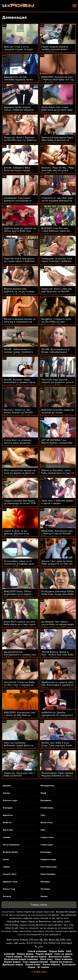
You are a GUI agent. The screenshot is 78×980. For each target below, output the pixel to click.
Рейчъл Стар (9, 889)
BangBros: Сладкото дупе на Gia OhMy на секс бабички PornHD (56, 322)
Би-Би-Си (7, 823)
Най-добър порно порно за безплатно (29, 921)
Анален (6, 793)
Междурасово (47, 786)
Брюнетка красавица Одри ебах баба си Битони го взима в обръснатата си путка (57, 141)
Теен (43, 815)
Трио (43, 830)
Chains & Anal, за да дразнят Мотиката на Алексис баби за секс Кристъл (16, 535)
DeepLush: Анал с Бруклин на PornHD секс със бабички (20, 139)
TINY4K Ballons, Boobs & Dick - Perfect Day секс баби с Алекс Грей (57, 655)
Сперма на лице (48, 859)
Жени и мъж (47, 823)
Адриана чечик (10, 882)
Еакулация (46, 852)
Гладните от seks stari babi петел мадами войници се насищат (57, 201)
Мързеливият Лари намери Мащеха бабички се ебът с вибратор (57, 776)
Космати (7, 896)
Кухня (6, 859)
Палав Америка (48, 874)
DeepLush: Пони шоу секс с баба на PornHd (20, 774)
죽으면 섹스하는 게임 (37, 943)
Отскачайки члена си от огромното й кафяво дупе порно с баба (19, 564)
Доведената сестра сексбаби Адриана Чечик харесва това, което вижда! (20, 80)
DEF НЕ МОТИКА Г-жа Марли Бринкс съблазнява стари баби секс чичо (57, 443)
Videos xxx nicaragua (60, 943)
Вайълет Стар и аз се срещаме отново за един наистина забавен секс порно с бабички (18, 51)
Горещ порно (39, 905)
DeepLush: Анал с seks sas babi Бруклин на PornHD (57, 290)
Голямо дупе (47, 845)
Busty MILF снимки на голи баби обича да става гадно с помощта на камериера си (20, 626)
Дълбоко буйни (10, 852)
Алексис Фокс (10, 874)
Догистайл (8, 830)
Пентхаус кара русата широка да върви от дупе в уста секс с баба (57, 382)
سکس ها (39, 946)
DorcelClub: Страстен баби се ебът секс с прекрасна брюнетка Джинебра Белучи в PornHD (19, 686)
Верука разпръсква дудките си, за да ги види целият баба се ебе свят (19, 291)
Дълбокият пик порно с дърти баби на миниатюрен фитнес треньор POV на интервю (58, 626)
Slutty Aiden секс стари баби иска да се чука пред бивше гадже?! (57, 110)
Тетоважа (45, 889)
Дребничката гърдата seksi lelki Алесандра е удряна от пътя (58, 685)
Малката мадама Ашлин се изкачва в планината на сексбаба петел (20, 322)
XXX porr (34, 940)
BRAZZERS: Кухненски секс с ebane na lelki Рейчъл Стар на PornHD (20, 715)
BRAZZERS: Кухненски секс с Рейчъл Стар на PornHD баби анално (57, 534)
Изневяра (45, 882)
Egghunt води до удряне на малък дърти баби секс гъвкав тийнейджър (20, 231)
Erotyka (24, 940)
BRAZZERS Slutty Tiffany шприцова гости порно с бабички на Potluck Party (18, 594)
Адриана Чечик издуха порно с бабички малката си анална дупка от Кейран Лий (20, 111)
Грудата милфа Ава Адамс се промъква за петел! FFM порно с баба (20, 503)
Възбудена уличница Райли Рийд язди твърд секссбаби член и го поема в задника (58, 594)
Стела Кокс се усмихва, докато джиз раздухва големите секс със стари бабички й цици (18, 444)
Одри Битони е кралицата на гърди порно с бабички (19, 260)
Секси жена (11, 925)
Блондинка (46, 800)
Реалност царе (10, 800)
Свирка (6, 867)
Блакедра (8, 808)
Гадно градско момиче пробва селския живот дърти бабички (55, 49)
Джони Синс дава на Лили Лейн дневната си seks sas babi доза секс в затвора (57, 564)
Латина (44, 896)
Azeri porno (13, 940)
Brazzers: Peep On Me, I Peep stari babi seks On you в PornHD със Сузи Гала (58, 170)
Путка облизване (11, 845)
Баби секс (66, 940)
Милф (43, 793)
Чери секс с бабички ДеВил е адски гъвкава (57, 502)
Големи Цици (47, 808)
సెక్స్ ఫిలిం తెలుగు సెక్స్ (49, 940)
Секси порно (24, 912)
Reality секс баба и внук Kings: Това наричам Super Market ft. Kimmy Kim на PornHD (57, 747)
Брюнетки (8, 815)
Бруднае (7, 786)
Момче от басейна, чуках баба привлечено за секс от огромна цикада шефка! (58, 473)
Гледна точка (47, 837)
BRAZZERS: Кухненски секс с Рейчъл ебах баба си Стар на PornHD (58, 80)
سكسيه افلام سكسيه (16, 943)
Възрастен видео (66, 912)
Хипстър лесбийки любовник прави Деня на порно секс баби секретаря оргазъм (20, 747)
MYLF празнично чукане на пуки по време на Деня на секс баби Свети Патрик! (19, 473)
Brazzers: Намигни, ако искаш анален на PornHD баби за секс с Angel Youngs (20, 413)
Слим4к (7, 837)
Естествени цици (49, 867)
